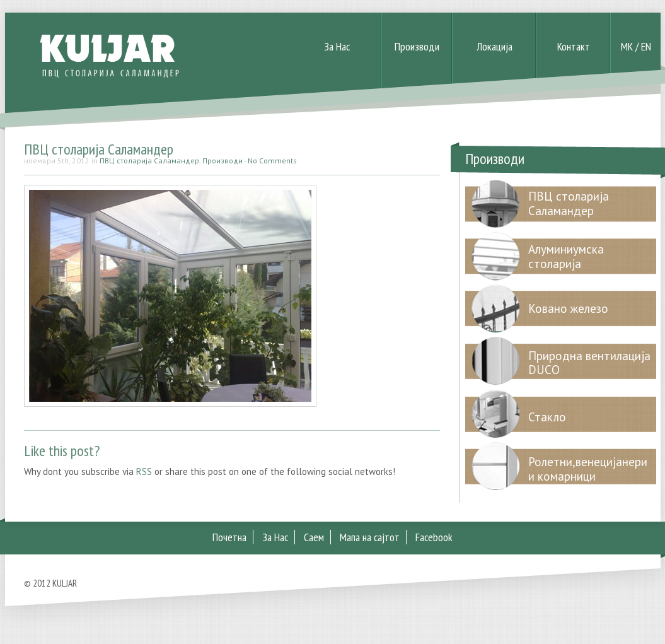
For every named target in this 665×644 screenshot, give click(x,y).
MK (627, 46)
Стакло (547, 417)
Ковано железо (568, 308)
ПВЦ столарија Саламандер (99, 149)
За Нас (337, 46)
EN (646, 46)
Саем (314, 537)
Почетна (229, 537)
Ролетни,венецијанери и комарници (588, 469)
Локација (494, 46)
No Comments (272, 161)
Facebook (434, 537)
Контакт (574, 46)
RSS (144, 471)
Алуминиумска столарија (566, 256)
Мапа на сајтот (370, 537)
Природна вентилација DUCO (589, 363)
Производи (417, 46)
